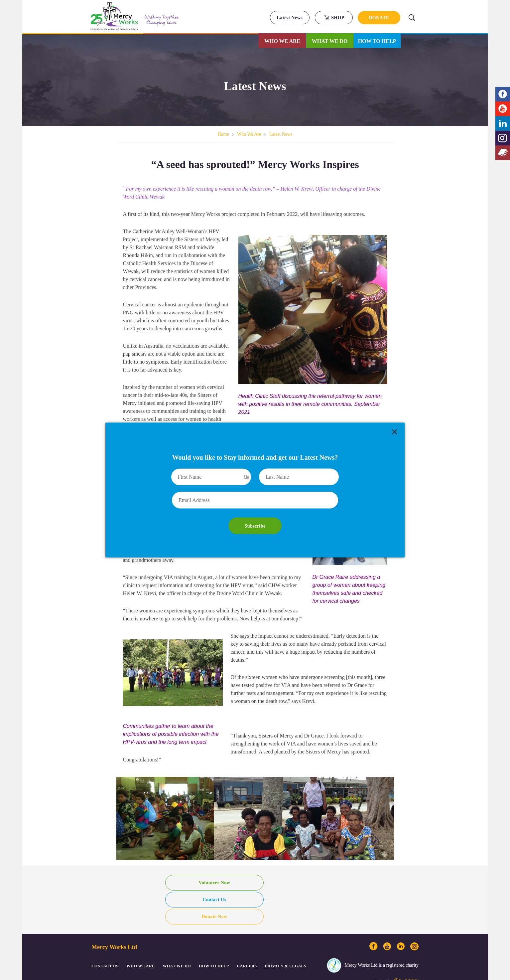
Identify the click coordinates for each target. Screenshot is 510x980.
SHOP (334, 18)
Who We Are (282, 41)
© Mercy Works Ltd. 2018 (109, 944)
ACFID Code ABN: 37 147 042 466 (234, 944)
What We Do (330, 41)
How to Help (377, 41)
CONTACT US (105, 927)
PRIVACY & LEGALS (286, 927)
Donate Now (317, 878)
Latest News (290, 18)
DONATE (379, 18)
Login (202, 944)
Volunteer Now (193, 878)
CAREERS (247, 927)
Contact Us (255, 878)
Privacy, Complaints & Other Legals (170, 944)
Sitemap (136, 944)
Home (223, 134)
